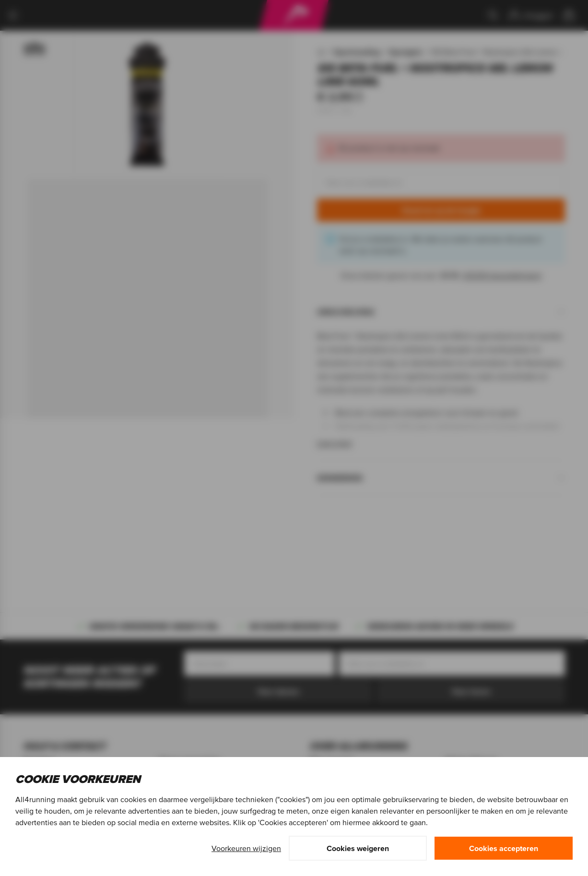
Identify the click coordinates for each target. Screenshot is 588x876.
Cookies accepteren (504, 848)
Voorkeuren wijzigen (246, 848)
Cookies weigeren (358, 848)
